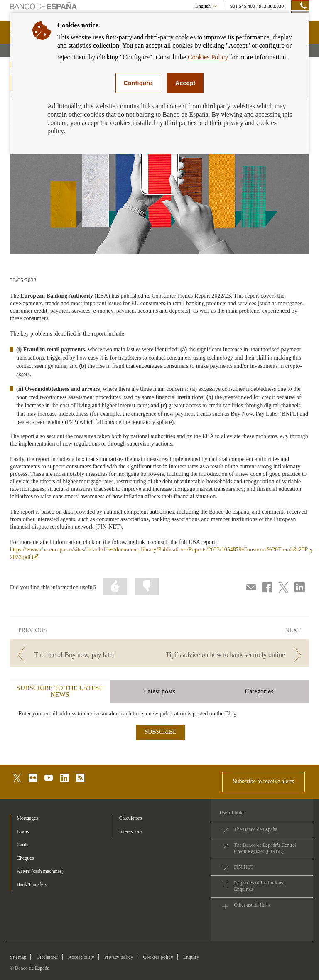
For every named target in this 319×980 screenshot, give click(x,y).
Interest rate (131, 831)
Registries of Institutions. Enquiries (259, 886)
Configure (138, 83)
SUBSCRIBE (160, 732)
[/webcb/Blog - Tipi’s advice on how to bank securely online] (235, 655)
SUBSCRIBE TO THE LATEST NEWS (60, 691)
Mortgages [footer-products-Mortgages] (27, 818)
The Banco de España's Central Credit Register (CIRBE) (265, 848)
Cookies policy (158, 957)
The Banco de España (255, 829)
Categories (259, 691)
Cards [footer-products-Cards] (22, 845)
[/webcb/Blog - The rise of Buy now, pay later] (84, 655)
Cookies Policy (208, 57)
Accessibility (81, 957)
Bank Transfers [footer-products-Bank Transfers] (32, 884)
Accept (185, 83)
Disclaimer (47, 957)
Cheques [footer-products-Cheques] (25, 858)
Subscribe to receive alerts (264, 781)
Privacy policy (119, 957)
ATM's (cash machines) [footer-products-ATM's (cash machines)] (40, 871)
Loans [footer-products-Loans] (23, 831)
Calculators (131, 818)
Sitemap (18, 957)
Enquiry (191, 957)
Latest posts (159, 691)
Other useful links (252, 905)
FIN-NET (244, 867)
